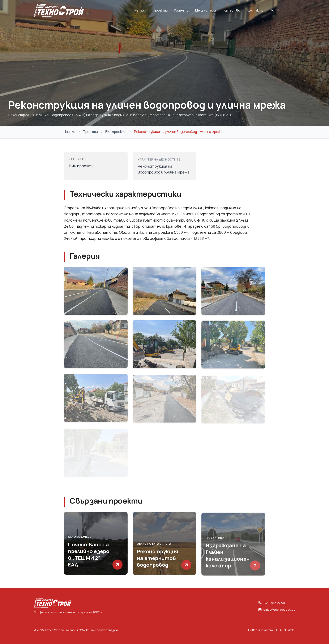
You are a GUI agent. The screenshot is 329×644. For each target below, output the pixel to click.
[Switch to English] (274, 11)
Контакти (255, 10)
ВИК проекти (116, 132)
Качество (232, 10)
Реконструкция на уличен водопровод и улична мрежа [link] (178, 132)
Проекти (160, 10)
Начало (140, 10)
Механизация (206, 10)
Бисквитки (288, 630)
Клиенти (181, 10)
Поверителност (260, 630)
